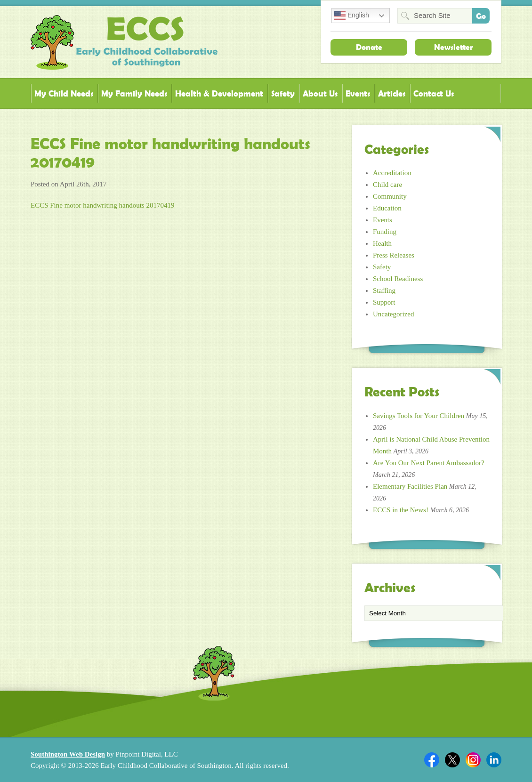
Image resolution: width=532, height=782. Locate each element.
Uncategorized (393, 314)
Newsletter (453, 47)
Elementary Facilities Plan (410, 486)
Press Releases (394, 255)
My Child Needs (64, 93)
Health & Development (219, 93)
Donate (369, 47)
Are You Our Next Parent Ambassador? (429, 463)
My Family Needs (134, 93)
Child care (387, 185)
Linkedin (494, 760)
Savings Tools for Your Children (419, 416)
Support (384, 302)
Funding (385, 232)
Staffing (384, 290)
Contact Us (434, 93)
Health (382, 243)
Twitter (452, 760)
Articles (392, 93)
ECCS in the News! (401, 510)
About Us (320, 93)
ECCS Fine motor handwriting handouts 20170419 (102, 205)
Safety (283, 93)
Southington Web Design (68, 754)
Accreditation (392, 173)
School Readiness (398, 279)
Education (387, 208)
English (352, 16)
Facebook (432, 760)
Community (390, 196)
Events (358, 93)
